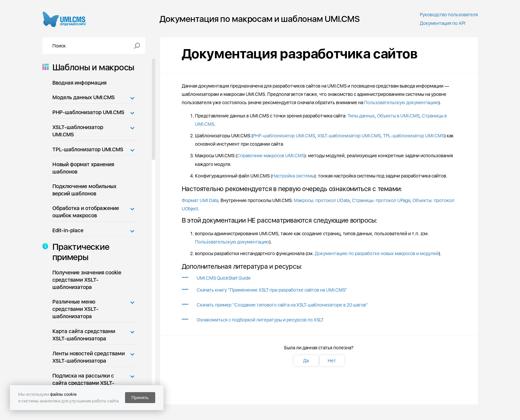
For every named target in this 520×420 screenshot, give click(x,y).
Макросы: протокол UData (322, 200)
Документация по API (443, 23)
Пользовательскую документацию (401, 103)
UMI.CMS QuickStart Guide (224, 278)
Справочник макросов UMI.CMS (271, 156)
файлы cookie (63, 394)
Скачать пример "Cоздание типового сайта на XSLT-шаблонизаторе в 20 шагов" (282, 305)
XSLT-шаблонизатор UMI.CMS (78, 131)
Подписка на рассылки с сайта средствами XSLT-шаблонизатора (83, 383)
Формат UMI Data (200, 200)
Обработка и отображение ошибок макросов (86, 212)
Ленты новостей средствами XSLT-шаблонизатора (89, 357)
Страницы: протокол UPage (381, 200)
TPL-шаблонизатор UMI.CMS (88, 149)
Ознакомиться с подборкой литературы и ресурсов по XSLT (260, 320)
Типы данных (361, 116)
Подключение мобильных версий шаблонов (84, 190)
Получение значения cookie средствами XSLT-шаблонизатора (87, 280)
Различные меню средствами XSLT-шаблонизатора (75, 309)
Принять (140, 398)
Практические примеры (79, 252)
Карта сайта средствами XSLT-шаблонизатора (84, 335)
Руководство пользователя (449, 15)
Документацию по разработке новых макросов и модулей (377, 253)
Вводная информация (79, 83)
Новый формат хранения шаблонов (83, 168)
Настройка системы (293, 176)
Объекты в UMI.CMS (398, 116)
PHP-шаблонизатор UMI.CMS (88, 112)
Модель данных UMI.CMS (84, 97)
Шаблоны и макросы (92, 67)
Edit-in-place (68, 230)
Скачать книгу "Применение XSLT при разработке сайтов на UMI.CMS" (272, 290)
